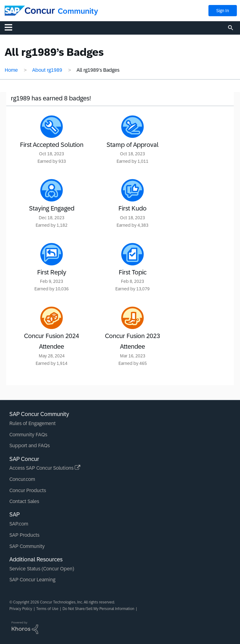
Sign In (223, 11)
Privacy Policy (21, 609)
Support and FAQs (30, 445)
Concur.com (22, 479)
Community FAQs (28, 435)
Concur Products (28, 490)
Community (78, 11)
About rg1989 (47, 70)
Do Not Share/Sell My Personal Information (98, 609)
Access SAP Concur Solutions (45, 468)
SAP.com (19, 524)
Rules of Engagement (32, 423)
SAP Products (24, 535)
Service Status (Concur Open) (42, 569)
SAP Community (27, 546)
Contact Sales (24, 501)
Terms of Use (47, 609)
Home (11, 70)
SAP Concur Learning (32, 580)
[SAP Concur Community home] (30, 11)
